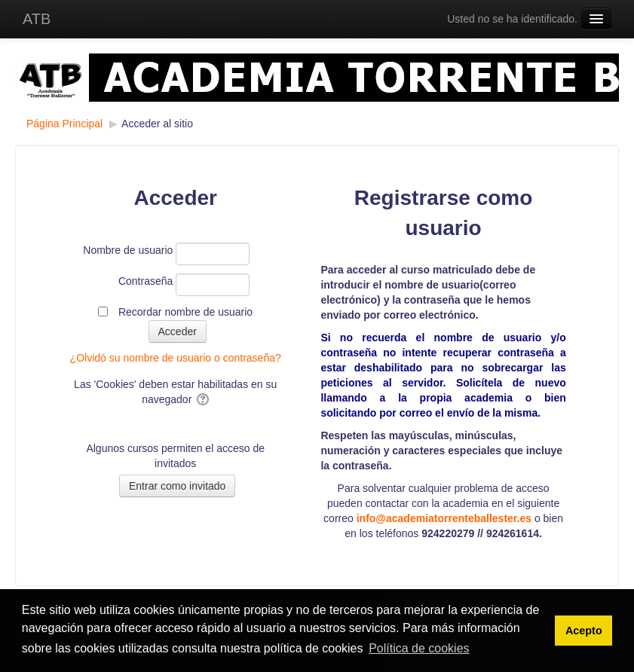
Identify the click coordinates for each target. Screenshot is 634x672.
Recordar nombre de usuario (185, 312)
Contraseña (145, 281)
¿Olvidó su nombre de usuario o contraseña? (176, 358)
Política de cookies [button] (419, 648)
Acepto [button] (584, 631)
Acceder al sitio (157, 124)
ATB (37, 19)
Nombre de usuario (128, 250)
